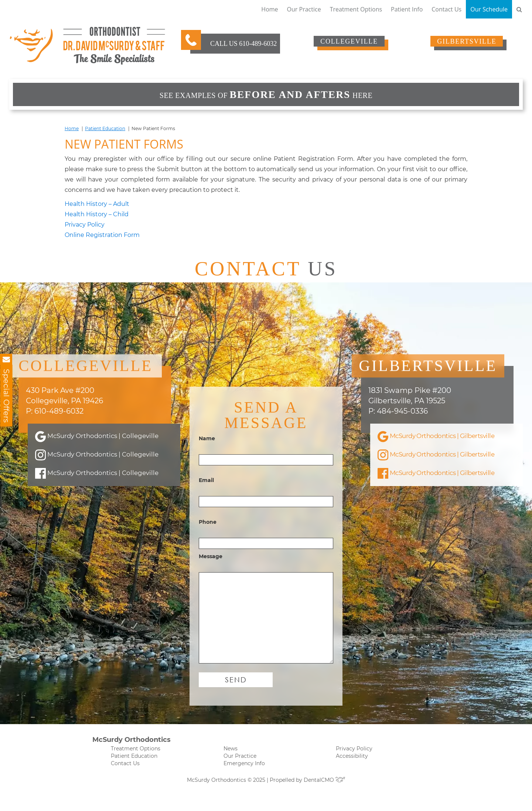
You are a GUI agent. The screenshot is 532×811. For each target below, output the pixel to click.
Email (206, 499)
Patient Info (407, 9)
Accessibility (352, 774)
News (231, 767)
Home (270, 9)
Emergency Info (244, 781)
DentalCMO (325, 798)
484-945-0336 (402, 402)
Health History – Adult (97, 204)
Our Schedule (489, 9)
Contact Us (446, 9)
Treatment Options (356, 9)
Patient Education (105, 128)
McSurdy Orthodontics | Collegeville (87, 433)
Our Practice (304, 9)
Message (211, 575)
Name (207, 457)
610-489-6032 (258, 44)
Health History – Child (97, 214)
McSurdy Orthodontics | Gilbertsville (427, 433)
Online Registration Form (102, 235)
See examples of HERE (266, 94)
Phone (208, 540)
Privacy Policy (85, 225)
